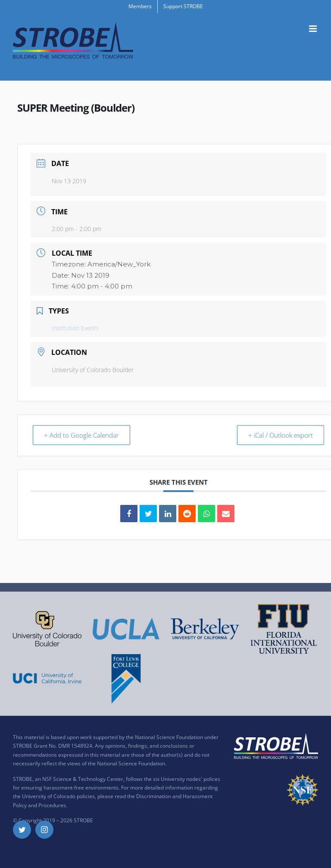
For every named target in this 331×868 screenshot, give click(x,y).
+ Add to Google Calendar (83, 435)
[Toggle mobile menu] (314, 29)
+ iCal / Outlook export (279, 435)
